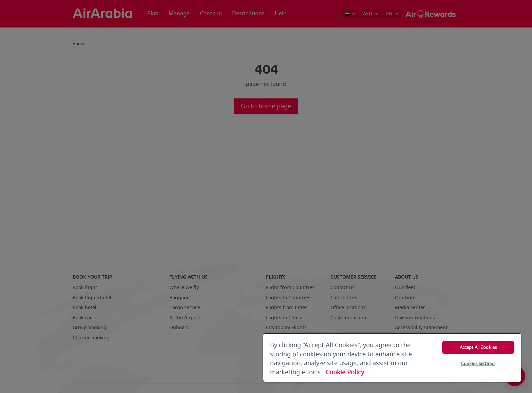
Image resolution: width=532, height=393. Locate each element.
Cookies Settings (478, 364)
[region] (392, 358)
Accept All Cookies (478, 347)
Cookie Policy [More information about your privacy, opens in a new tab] (345, 372)
